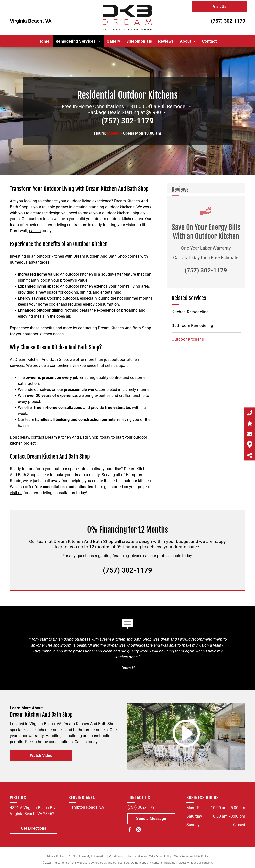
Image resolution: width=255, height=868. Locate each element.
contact (37, 437)
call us (35, 231)
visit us (16, 493)
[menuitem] (44, 41)
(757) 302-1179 (228, 21)
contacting (88, 328)
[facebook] (129, 830)
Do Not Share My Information (88, 856)
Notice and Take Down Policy (153, 856)
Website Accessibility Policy (191, 856)
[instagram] (138, 830)
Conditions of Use (120, 856)
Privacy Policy (55, 856)
